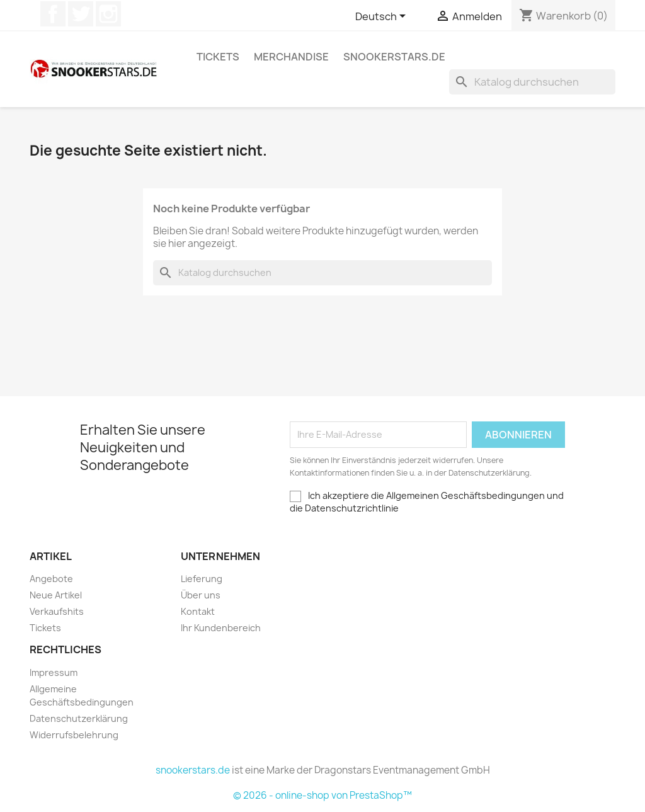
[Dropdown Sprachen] (383, 17)
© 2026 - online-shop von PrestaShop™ (322, 795)
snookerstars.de (394, 57)
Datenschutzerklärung (79, 718)
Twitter (81, 14)
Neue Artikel (56, 595)
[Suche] (532, 82)
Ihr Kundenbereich (221, 628)
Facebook (53, 14)
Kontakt (198, 611)
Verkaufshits (57, 611)
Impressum (54, 672)
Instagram (108, 14)
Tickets (218, 57)
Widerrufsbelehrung (74, 735)
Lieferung (202, 579)
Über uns (201, 595)
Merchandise (291, 57)
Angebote (51, 579)
